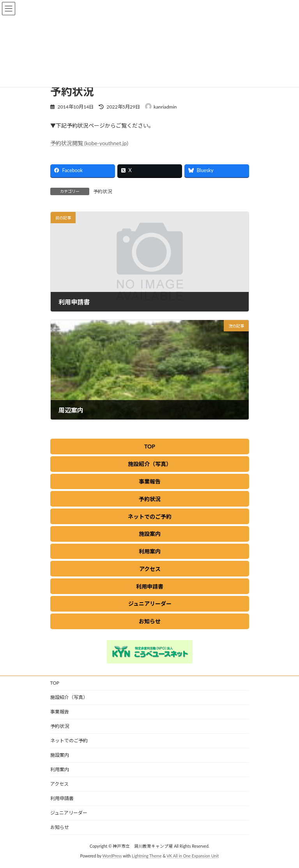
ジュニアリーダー (69, 813)
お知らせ (60, 827)
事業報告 (60, 712)
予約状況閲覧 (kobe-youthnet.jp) (89, 143)
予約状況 (103, 191)
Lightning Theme (147, 856)
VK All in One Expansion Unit (193, 856)
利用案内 (60, 769)
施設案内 (60, 755)
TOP (55, 683)
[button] (150, 446)
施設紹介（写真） (69, 697)
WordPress (112, 856)
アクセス (59, 784)
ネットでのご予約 (69, 741)
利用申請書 (62, 798)
